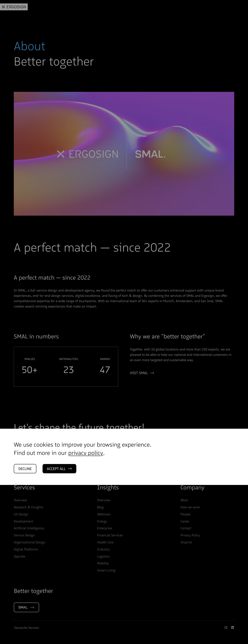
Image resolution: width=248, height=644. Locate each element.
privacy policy (86, 460)
